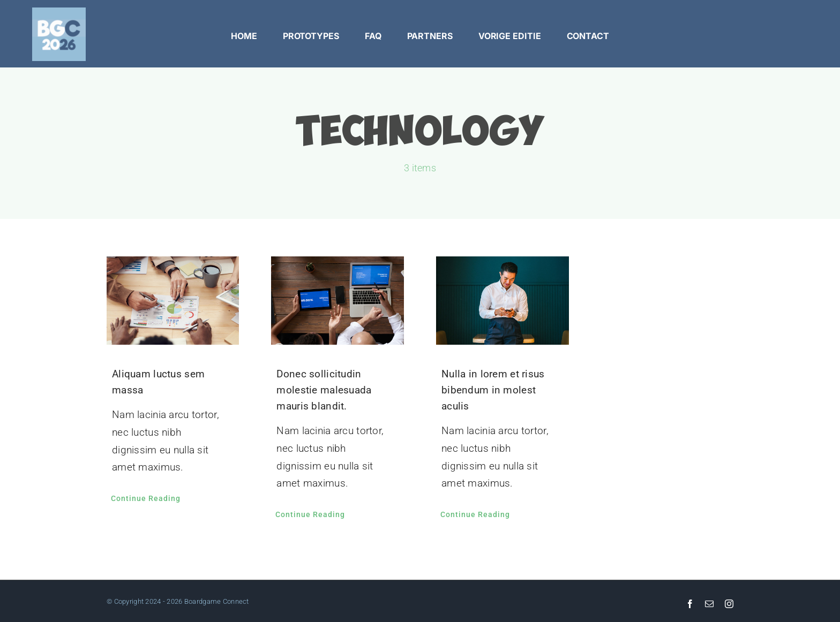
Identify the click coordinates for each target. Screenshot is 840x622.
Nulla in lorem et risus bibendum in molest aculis (493, 390)
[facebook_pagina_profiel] (59, 13)
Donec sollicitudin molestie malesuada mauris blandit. (324, 390)
